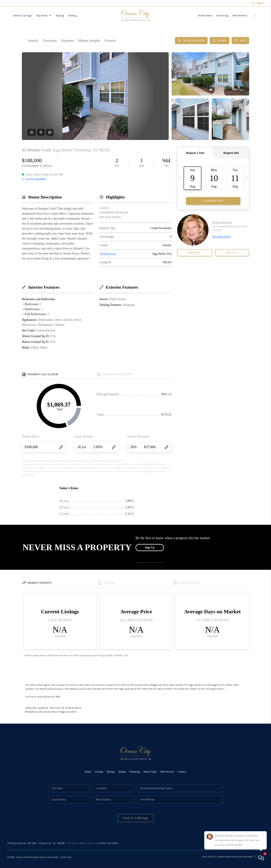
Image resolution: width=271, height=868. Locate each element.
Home (88, 769)
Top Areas (44, 16)
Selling (72, 16)
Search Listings (22, 16)
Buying (60, 16)
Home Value (205, 16)
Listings (99, 769)
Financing (222, 16)
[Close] (263, 835)
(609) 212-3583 (109, 841)
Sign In (258, 3)
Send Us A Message (135, 816)
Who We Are (240, 16)
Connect (182, 769)
